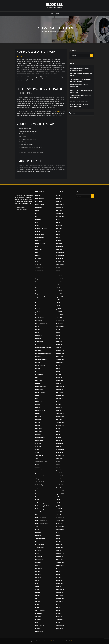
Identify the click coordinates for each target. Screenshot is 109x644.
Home (52, 14)
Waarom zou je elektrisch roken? (58, 32)
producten (20, 56)
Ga (91, 56)
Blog (57, 14)
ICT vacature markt (75, 641)
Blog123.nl (55, 4)
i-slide (59, 111)
